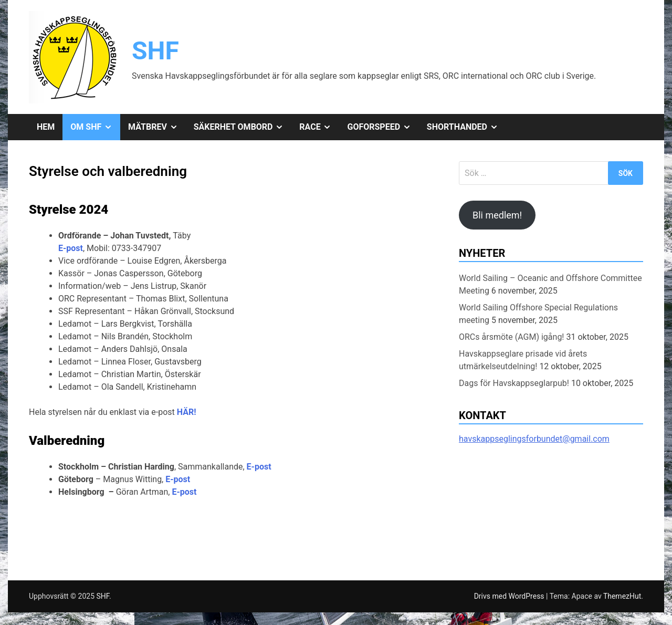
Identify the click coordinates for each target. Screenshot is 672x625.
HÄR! (187, 412)
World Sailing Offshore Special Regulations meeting (538, 314)
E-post (71, 248)
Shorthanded (466, 127)
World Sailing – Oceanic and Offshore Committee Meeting (550, 284)
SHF (155, 51)
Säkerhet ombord (243, 127)
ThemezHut (622, 596)
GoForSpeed (383, 127)
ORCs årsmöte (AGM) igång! (512, 337)
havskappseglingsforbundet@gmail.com (534, 439)
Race (319, 127)
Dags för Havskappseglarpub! (514, 383)
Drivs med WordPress (510, 596)
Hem (46, 127)
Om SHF (95, 127)
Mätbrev (157, 127)
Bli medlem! (497, 215)
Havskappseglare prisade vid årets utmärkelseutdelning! (523, 360)
